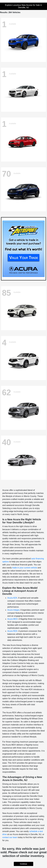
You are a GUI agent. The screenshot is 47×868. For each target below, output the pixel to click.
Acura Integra (13, 610)
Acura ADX (12, 598)
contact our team (10, 837)
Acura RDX (12, 631)
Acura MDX (13, 619)
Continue (23, 864)
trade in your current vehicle (25, 568)
